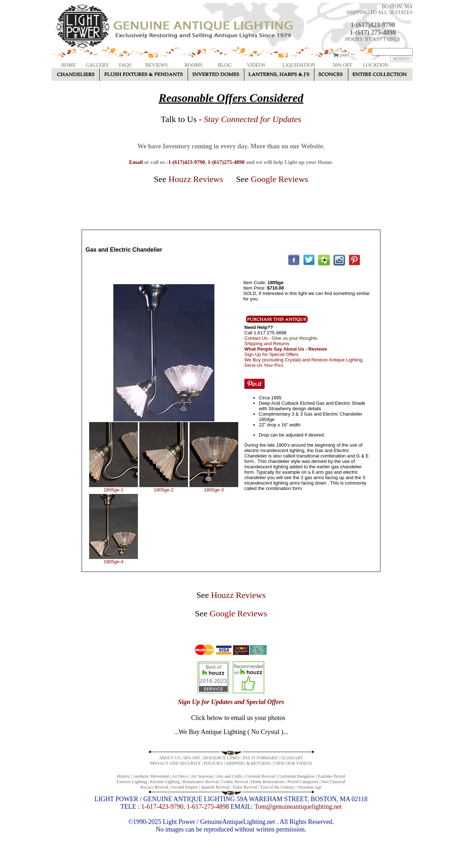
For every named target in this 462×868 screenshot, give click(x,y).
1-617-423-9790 (162, 807)
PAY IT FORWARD (260, 758)
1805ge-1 (114, 490)
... (231, 732)
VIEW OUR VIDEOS (293, 763)
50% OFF (342, 65)
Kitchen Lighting (165, 782)
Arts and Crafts (229, 776)
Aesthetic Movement (151, 776)
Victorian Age (310, 787)
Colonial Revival (260, 776)
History (123, 776)
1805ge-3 (214, 490)
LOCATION (376, 65)
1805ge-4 (114, 562)
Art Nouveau (202, 776)
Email (136, 162)
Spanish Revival (215, 787)
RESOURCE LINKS (221, 758)
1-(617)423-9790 (373, 25)
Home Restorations (268, 782)
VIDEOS (256, 65)
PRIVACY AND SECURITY (175, 763)
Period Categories (303, 782)
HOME (68, 65)
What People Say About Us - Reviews (286, 349)
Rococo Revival (154, 787)
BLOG (225, 65)
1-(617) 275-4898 (373, 32)
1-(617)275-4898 (226, 162)
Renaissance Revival (201, 782)
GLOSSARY (292, 758)
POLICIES (213, 763)
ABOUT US (169, 758)
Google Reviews (280, 179)
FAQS (125, 65)
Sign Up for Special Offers (271, 354)
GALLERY (97, 65)
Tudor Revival (245, 787)
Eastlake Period (332, 776)
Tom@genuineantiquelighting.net (298, 807)
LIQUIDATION (299, 65)
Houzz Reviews (196, 179)
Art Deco (180, 776)
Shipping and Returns (267, 344)
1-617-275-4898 (208, 807)
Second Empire (185, 787)
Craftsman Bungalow (296, 776)
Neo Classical (333, 782)
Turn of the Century (277, 787)
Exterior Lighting (132, 782)
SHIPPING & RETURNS (248, 763)
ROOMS (193, 65)
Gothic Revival (235, 782)
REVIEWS (157, 65)
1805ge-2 (164, 490)
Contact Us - (281, 338)
